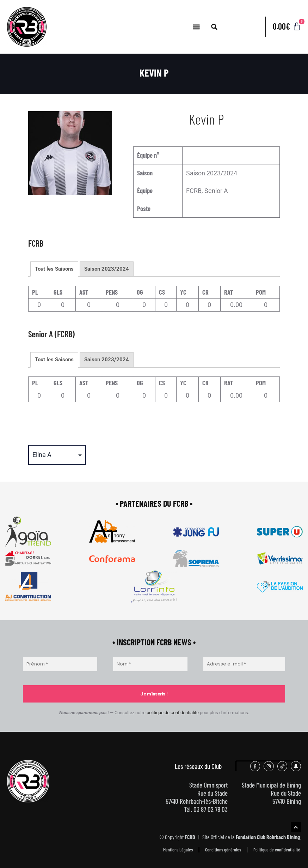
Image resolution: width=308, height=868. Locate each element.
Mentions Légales (178, 849)
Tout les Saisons (54, 269)
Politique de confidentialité (277, 849)
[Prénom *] (60, 664)
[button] (196, 27)
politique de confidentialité (173, 713)
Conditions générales (223, 849)
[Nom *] (150, 664)
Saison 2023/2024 (107, 269)
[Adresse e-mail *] (244, 664)
